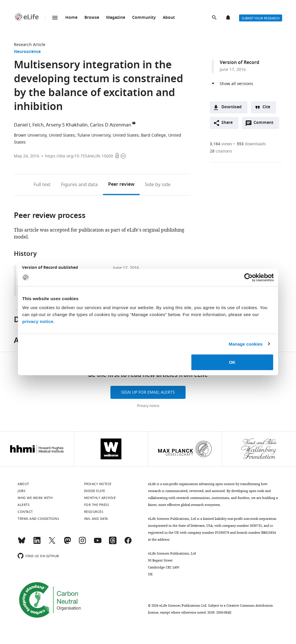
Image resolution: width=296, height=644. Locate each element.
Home (71, 18)
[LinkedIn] (37, 543)
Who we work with (35, 498)
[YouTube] (98, 543)
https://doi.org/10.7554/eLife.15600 (79, 156)
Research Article (30, 45)
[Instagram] (82, 543)
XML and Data (96, 519)
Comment (265, 124)
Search (215, 18)
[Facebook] (128, 543)
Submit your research (261, 18)
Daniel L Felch (29, 125)
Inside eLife (95, 491)
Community (144, 18)
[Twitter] (52, 543)
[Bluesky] (22, 543)
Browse (92, 18)
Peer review (121, 185)
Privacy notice (148, 406)
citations (221, 151)
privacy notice (38, 321)
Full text (42, 185)
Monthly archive (100, 498)
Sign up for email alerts (148, 392)
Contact (25, 512)
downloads (251, 144)
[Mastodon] (67, 543)
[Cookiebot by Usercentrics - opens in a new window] (248, 277)
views (221, 144)
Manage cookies (246, 344)
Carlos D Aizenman (111, 125)
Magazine (116, 18)
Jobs (22, 491)
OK (232, 362)
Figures (79, 185)
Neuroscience (27, 52)
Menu (55, 18)
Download (232, 107)
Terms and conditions (38, 519)
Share (227, 123)
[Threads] (113, 543)
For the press (97, 505)
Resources (94, 512)
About (169, 18)
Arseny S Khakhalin (67, 125)
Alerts (229, 18)
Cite (266, 107)
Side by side (158, 185)
